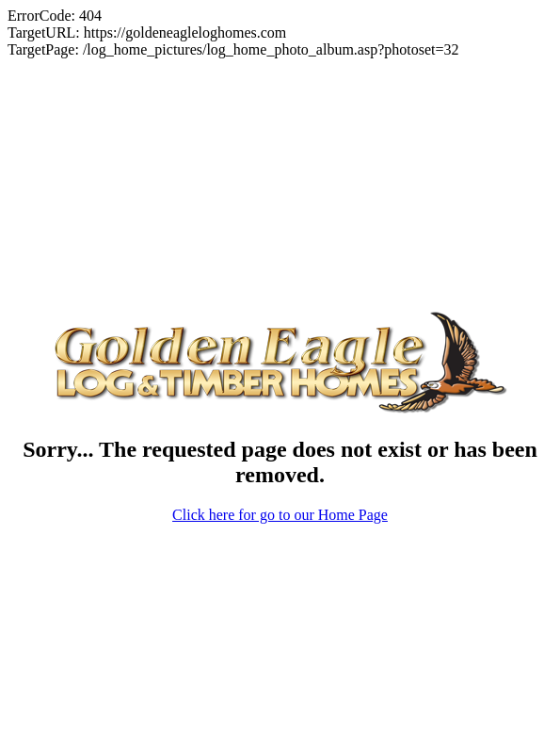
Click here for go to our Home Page (280, 489)
